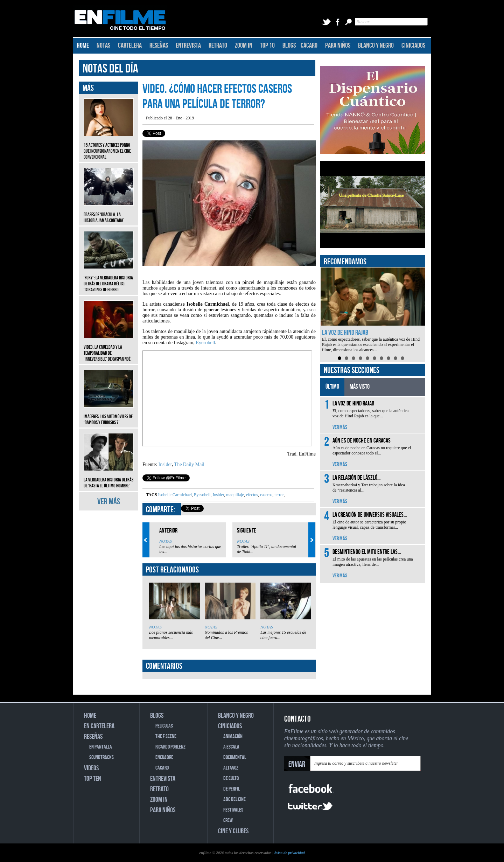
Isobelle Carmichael (175, 495)
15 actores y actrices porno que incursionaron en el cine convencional (109, 146)
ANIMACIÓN (233, 736)
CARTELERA (130, 46)
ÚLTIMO (332, 387)
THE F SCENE (166, 736)
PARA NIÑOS (338, 46)
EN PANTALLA (101, 747)
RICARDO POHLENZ (170, 747)
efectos (251, 495)
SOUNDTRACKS (101, 757)
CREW (228, 821)
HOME (83, 46)
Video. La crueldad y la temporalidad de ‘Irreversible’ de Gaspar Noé (109, 348)
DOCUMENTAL (235, 757)
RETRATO (218, 46)
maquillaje (234, 495)
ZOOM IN (244, 46)
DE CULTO (231, 778)
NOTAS (103, 46)
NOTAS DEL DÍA (110, 69)
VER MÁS (109, 502)
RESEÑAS (159, 46)
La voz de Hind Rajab (345, 333)
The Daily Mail (189, 464)
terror (278, 495)
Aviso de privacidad (289, 853)
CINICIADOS (413, 46)
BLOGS (289, 46)
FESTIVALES (233, 810)
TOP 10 (267, 46)
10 (402, 358)
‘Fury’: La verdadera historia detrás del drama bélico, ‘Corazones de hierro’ (109, 279)
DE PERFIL (232, 789)
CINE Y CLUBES (233, 831)
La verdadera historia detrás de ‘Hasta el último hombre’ (109, 478)
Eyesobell (205, 343)
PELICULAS (164, 726)
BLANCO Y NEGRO (376, 46)
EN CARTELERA (99, 726)
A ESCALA (231, 747)
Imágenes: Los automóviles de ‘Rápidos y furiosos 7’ (109, 414)
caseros (266, 495)
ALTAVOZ (231, 768)
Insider (165, 464)
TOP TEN (93, 779)
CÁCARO (309, 46)
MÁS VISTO (360, 387)
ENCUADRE (164, 757)
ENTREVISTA (188, 46)
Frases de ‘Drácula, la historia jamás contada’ (109, 212)
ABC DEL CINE (234, 800)
